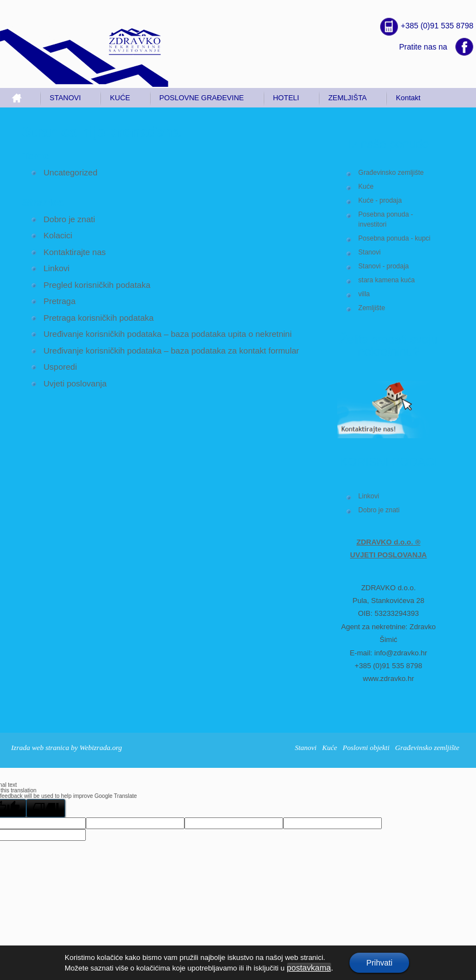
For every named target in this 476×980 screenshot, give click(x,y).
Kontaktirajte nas (75, 252)
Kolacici (58, 235)
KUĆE (120, 98)
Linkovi (369, 496)
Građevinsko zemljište (391, 173)
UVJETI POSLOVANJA (388, 555)
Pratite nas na (423, 47)
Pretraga (60, 301)
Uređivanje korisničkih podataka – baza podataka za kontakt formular (171, 351)
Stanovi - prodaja (384, 266)
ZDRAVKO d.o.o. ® (389, 542)
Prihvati (379, 963)
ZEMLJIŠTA (348, 98)
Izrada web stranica (40, 748)
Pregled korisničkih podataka (97, 285)
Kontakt (408, 98)
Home (21, 98)
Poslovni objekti (366, 748)
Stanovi (370, 252)
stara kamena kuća (387, 280)
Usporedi (60, 367)
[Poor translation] (46, 808)
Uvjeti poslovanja (75, 383)
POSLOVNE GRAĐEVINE (202, 98)
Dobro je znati (379, 510)
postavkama (309, 968)
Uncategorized (71, 172)
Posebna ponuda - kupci (394, 238)
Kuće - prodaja (380, 200)
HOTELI (286, 98)
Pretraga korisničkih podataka (99, 318)
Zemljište (372, 308)
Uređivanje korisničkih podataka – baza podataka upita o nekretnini (167, 334)
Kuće (366, 187)
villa (364, 294)
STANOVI (65, 98)
